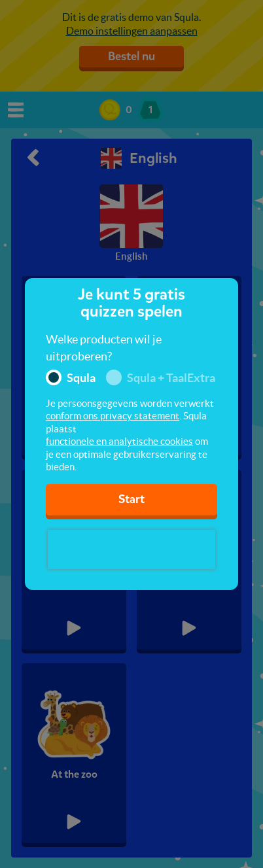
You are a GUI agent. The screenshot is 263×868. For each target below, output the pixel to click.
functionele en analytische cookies (119, 441)
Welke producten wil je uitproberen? (104, 348)
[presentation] (131, 549)
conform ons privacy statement (113, 416)
